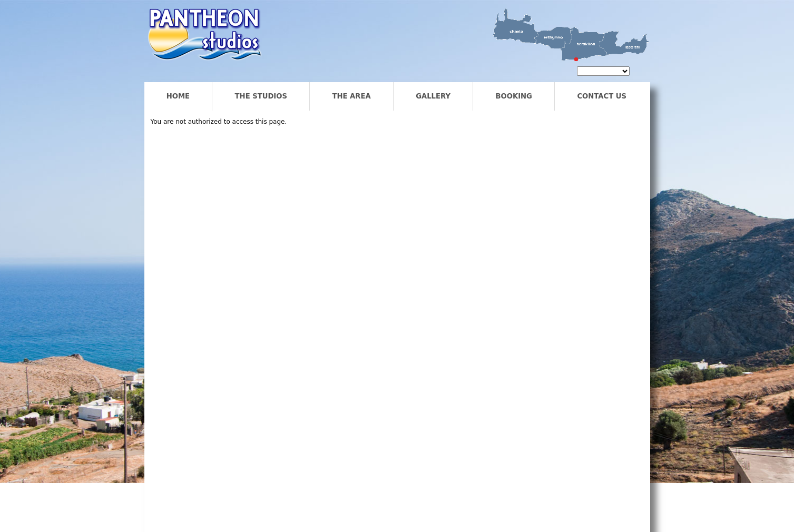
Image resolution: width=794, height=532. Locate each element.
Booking (513, 96)
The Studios (261, 96)
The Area (351, 96)
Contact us (602, 96)
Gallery (433, 96)
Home (178, 96)
